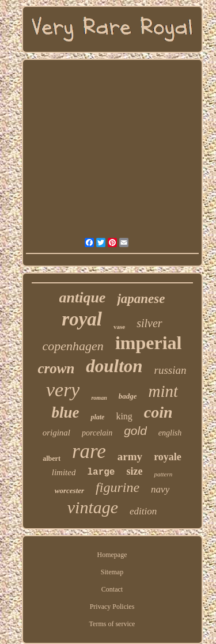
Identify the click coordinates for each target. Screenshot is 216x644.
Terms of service (112, 624)
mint (163, 391)
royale (168, 457)
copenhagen (73, 346)
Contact (112, 589)
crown (56, 368)
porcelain (97, 433)
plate (97, 417)
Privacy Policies (112, 607)
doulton (114, 366)
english (170, 433)
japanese (141, 299)
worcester (69, 490)
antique (83, 298)
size (134, 471)
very (63, 390)
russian (170, 370)
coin (158, 412)
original (56, 433)
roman (99, 398)
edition (143, 511)
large (101, 472)
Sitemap (112, 572)
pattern (163, 474)
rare (89, 451)
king (124, 416)
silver (149, 323)
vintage (93, 507)
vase (119, 327)
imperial (149, 343)
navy (160, 489)
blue (65, 412)
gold (135, 431)
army (130, 457)
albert (52, 459)
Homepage (112, 555)
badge (128, 396)
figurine (118, 487)
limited (64, 472)
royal (82, 319)
